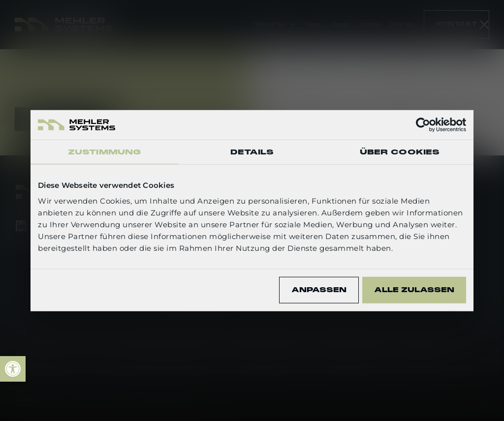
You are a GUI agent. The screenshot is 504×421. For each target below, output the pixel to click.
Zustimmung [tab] (104, 152)
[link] (13, 369)
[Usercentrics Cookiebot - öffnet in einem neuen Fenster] (423, 125)
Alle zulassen (414, 290)
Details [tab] (252, 152)
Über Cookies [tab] (400, 152)
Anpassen (319, 290)
